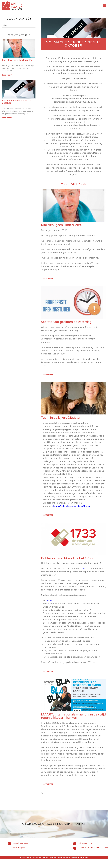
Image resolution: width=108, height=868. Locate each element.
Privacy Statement (50, 858)
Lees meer (48, 279)
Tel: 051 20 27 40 (85, 843)
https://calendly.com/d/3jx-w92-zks (72, 506)
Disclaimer (60, 858)
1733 (83, 568)
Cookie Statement (71, 858)
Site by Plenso (83, 858)
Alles (5, 25)
